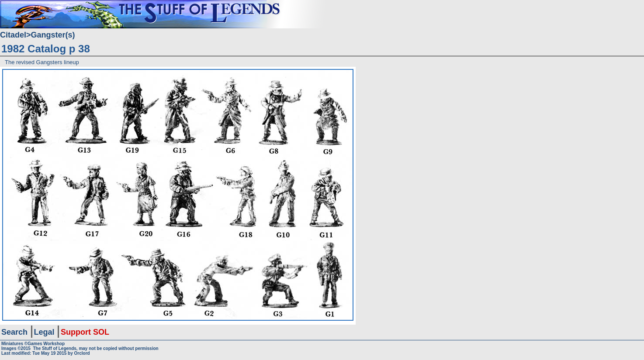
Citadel (13, 35)
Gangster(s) (53, 35)
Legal (44, 332)
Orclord (82, 353)
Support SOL (85, 332)
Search (14, 332)
